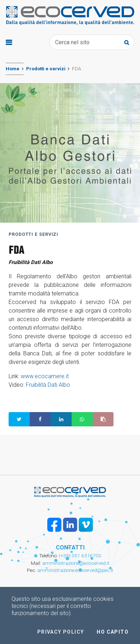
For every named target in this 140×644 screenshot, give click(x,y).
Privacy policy (61, 632)
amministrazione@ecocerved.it (76, 563)
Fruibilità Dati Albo (48, 385)
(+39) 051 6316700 (79, 556)
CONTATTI (70, 547)
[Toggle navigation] (9, 42)
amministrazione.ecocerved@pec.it (75, 570)
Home (13, 69)
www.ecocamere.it (45, 376)
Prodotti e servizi (46, 69)
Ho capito (113, 632)
